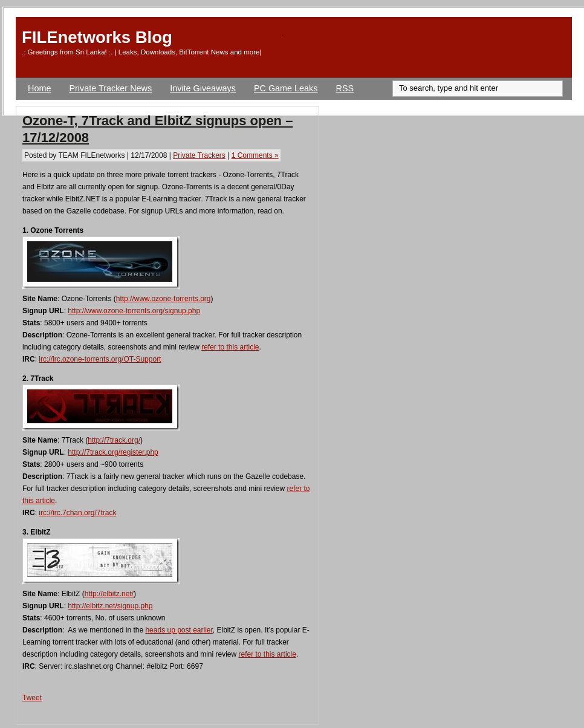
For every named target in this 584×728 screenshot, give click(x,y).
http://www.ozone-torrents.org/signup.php (134, 311)
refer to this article (230, 347)
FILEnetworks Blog (97, 37)
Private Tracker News (110, 88)
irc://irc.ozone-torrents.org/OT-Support (100, 359)
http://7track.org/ (114, 440)
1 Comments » (255, 155)
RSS (345, 88)
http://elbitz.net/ (109, 594)
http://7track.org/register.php (113, 452)
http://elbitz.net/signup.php (110, 606)
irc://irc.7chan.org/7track (77, 513)
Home (39, 88)
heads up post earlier (179, 630)
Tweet (32, 698)
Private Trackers (199, 155)
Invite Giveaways (203, 88)
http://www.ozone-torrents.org (164, 299)
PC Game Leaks (286, 88)
